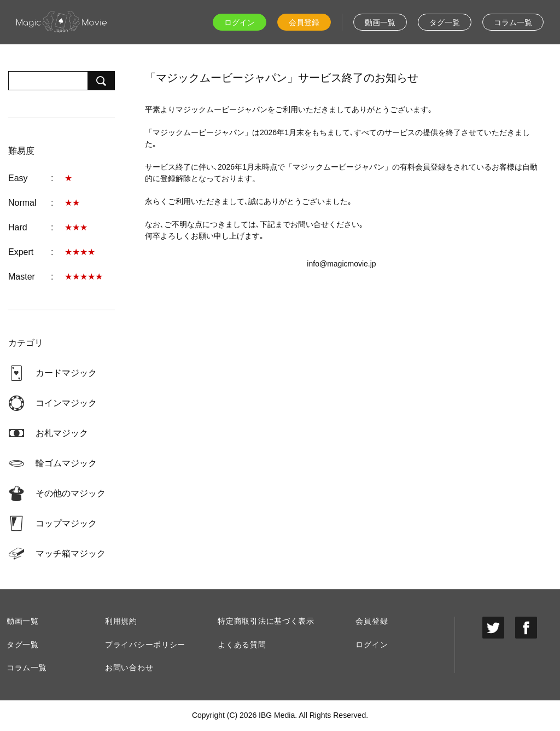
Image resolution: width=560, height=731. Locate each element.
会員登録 (304, 22)
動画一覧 (380, 22)
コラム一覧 (513, 22)
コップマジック (66, 523)
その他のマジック (71, 493)
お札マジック (62, 433)
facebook (526, 628)
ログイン (240, 22)
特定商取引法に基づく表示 (266, 621)
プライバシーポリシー (145, 645)
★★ (72, 203)
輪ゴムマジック (66, 463)
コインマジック (66, 403)
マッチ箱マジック (71, 553)
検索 (101, 81)
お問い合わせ (129, 668)
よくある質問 (242, 645)
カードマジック (66, 373)
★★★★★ (84, 277)
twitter (493, 628)
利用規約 (121, 621)
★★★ (76, 227)
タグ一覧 (445, 22)
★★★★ (80, 252)
